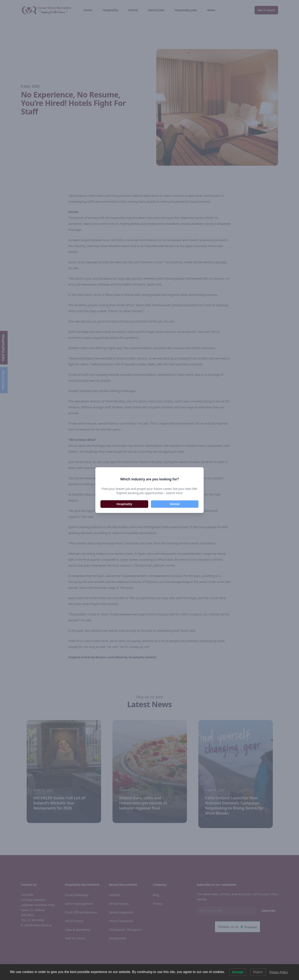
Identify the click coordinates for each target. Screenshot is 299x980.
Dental (175, 504)
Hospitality (124, 504)
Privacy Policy (279, 972)
